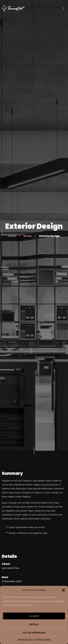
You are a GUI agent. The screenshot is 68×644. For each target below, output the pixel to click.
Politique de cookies (25, 640)
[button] (63, 590)
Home (12, 236)
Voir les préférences (34, 633)
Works (28, 236)
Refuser (34, 624)
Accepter (34, 616)
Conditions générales (43, 640)
